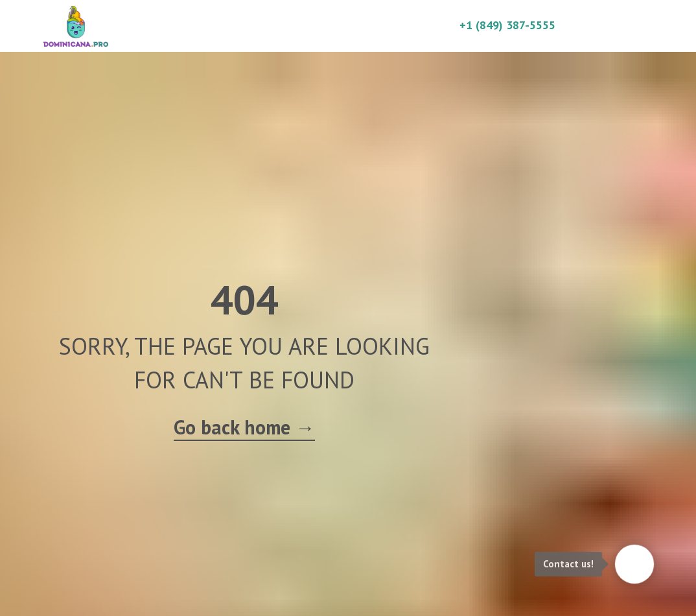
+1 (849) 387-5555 (507, 25)
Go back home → (244, 427)
